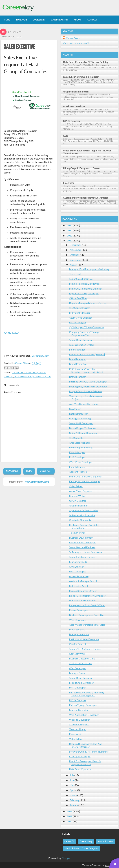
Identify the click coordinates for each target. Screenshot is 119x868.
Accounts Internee (79, 576)
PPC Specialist (77, 629)
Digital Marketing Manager (84, 293)
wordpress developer (74, 106)
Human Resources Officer (83, 591)
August (74, 265)
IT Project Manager (80, 313)
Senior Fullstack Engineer (82, 557)
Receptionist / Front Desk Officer (87, 605)
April (72, 790)
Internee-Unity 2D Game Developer (88, 381)
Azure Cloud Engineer (81, 318)
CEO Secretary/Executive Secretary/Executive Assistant (86, 370)
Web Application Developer (84, 715)
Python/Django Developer (83, 705)
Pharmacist (75, 734)
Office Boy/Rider (78, 298)
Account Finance (78, 472)
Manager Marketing (80, 418)
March (73, 795)
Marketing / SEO (78, 562)
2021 (70, 235)
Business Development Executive (87, 615)
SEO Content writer (79, 308)
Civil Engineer (76, 567)
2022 (70, 230)
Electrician (69, 183)
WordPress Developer (81, 462)
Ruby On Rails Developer (82, 542)
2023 (70, 225)
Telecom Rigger (77, 729)
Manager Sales (77, 673)
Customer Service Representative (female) (85, 198)
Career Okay (31, 372)
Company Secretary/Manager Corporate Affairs (85, 333)
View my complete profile (77, 43)
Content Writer (77, 496)
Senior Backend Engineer (82, 547)
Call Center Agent (79, 586)
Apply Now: (11, 333)
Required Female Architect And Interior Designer (86, 745)
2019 (70, 811)
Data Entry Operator (80, 769)
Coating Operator (79, 710)
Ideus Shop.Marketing (81, 447)
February (75, 800)
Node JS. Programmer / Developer (87, 596)
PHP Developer (77, 457)
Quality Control (77, 644)
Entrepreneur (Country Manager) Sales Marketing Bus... (87, 694)
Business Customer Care (82, 658)
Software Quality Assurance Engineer (89, 752)
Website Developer (79, 720)
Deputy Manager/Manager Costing (88, 303)
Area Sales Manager (80, 443)
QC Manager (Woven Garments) (86, 327)
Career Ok (18, 372)
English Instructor (78, 414)
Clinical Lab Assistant (80, 663)
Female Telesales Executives (84, 284)
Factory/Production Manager (85, 481)
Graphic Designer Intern (76, 91)
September (76, 260)
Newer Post (12, 471)
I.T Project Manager (80, 756)
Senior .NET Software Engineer (85, 289)
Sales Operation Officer (82, 345)
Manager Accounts (79, 634)
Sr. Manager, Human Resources (85, 552)
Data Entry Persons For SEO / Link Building (86, 62)
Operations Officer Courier (84, 510)
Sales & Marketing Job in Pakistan (81, 77)
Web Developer (78, 620)
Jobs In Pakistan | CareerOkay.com (33, 376)
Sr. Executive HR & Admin (83, 600)
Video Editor (76, 486)
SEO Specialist (77, 438)
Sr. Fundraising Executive (82, 515)
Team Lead (75, 274)
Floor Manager (77, 350)
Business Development (81, 538)
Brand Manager (77, 359)
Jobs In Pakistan (105, 841)
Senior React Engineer (81, 340)
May (72, 785)
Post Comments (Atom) (36, 482)
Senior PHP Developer (81, 423)
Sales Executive (19, 47)
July (72, 775)
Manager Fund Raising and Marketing (89, 269)
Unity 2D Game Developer (83, 433)
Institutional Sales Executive (84, 639)
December (75, 245)
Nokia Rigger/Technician (82, 428)
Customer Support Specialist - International (85, 526)
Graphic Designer (78, 505)
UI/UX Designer (72, 121)
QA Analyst (75, 409)
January (74, 805)
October (74, 255)
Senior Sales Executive (81, 279)
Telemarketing (77, 533)
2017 (70, 821)
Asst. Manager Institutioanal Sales (87, 625)
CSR (65, 136)
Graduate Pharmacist (80, 520)
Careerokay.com (40, 356)
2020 (70, 240)
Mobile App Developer (81, 683)
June (72, 780)
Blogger (66, 858)
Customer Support (79, 724)
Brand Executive (78, 364)
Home (29, 471)
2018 (70, 816)
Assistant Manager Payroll (83, 581)
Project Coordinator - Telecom (85, 391)
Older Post (46, 471)
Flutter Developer (79, 610)
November (76, 250)
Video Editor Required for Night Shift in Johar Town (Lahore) (87, 152)
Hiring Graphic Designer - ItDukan (81, 168)
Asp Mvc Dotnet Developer (84, 404)
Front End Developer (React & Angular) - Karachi (85, 763)
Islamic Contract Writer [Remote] (87, 354)
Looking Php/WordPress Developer (88, 386)
